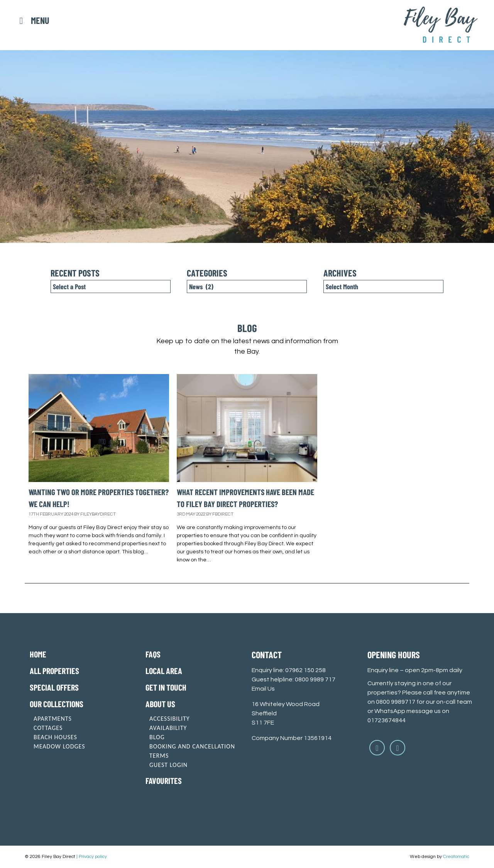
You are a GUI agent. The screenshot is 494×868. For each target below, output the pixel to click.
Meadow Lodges (59, 746)
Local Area (164, 671)
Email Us (263, 689)
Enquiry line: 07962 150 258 (289, 670)
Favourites (164, 780)
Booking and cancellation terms (192, 751)
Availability (168, 728)
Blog (157, 737)
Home (38, 654)
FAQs (153, 654)
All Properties (54, 671)
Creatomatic (456, 857)
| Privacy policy (92, 857)
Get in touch (166, 687)
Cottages (48, 728)
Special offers (54, 687)
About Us (160, 704)
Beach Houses (55, 737)
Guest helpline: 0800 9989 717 (294, 679)
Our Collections (57, 704)
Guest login (168, 765)
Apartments (53, 719)
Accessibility (170, 719)
